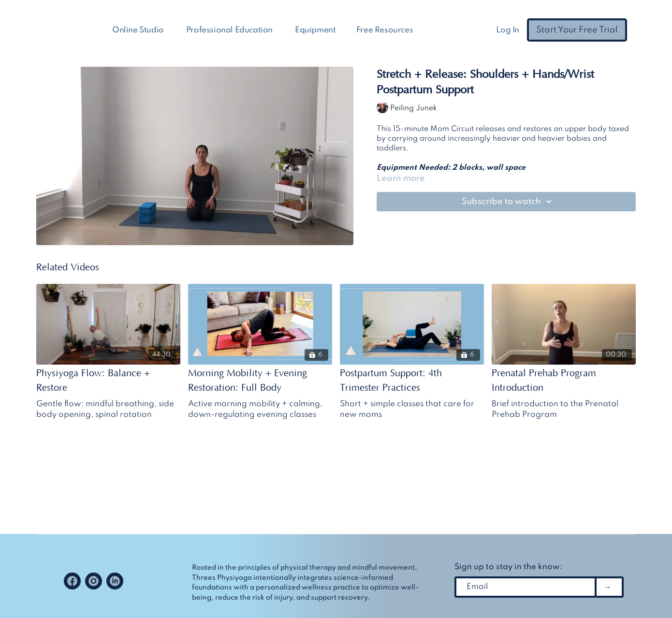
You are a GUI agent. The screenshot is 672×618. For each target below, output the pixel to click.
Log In (508, 30)
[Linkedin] (115, 581)
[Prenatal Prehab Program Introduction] (564, 381)
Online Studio (139, 30)
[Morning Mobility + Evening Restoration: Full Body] (260, 381)
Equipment (315, 30)
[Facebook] (72, 581)
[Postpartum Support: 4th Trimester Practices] (412, 381)
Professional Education (230, 30)
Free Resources (386, 30)
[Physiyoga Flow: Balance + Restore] (108, 381)
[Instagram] (94, 581)
